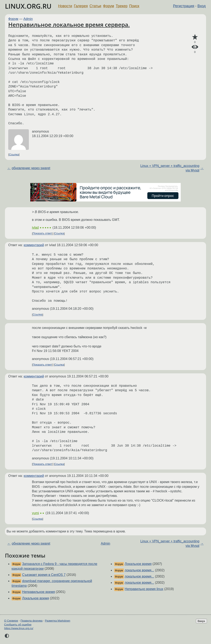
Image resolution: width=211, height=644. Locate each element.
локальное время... (139, 570)
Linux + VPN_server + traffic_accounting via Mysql (170, 168)
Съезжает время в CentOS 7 (44, 575)
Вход (202, 6)
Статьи (95, 6)
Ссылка (14, 154)
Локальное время (35, 598)
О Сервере (11, 621)
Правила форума (32, 621)
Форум (108, 6)
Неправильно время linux (144, 589)
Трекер (122, 6)
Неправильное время (38, 592)
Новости (65, 6)
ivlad (35, 228)
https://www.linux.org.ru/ (19, 628)
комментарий (34, 245)
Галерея (81, 6)
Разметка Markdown (58, 621)
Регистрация (184, 6)
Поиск (134, 6)
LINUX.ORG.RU (28, 6)
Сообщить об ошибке (18, 625)
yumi (35, 513)
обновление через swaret (31, 168)
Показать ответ (42, 233)
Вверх (201, 621)
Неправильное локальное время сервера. (69, 24)
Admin (28, 19)
